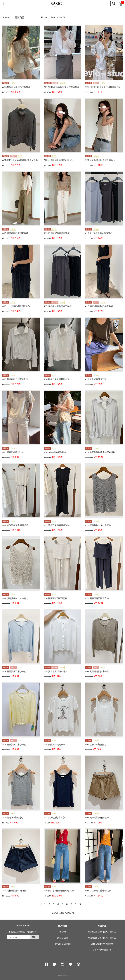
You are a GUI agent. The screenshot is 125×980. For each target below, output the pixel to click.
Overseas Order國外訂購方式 (102, 938)
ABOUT (62, 932)
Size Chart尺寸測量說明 (102, 944)
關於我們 (62, 926)
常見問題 (102, 926)
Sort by (6, 18)
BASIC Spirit (62, 938)
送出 (34, 937)
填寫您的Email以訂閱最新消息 (23, 932)
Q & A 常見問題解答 (102, 950)
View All (61, 18)
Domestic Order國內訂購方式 (102, 932)
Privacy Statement (62, 944)
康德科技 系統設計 (62, 976)
